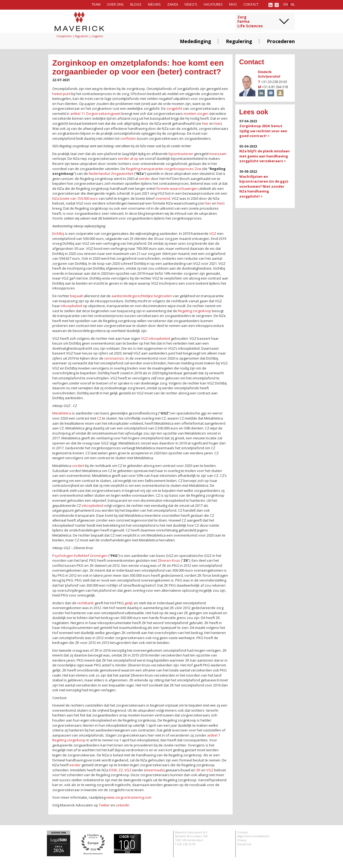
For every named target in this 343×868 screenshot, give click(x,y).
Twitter (104, 805)
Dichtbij (58, 233)
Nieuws (154, 4)
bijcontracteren (181, 154)
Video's (191, 4)
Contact (251, 4)
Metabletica (62, 413)
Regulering (239, 41)
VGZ (213, 233)
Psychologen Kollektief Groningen (80, 556)
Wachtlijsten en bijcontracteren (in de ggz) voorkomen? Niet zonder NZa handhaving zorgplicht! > (264, 186)
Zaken (173, 4)
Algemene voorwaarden (253, 836)
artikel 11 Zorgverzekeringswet (95, 114)
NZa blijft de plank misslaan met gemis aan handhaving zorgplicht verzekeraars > (264, 156)
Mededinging (195, 41)
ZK (198, 770)
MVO (233, 4)
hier (205, 123)
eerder (144, 179)
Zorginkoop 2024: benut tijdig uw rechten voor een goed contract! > (263, 131)
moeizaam (218, 154)
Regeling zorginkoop (195, 311)
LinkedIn (123, 805)
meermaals (154, 770)
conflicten (128, 138)
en (286, 4)
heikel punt (61, 94)
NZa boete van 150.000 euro (75, 198)
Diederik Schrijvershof (269, 74)
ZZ (121, 770)
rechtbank (85, 603)
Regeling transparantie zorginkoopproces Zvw (164, 169)
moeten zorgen (196, 114)
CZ (99, 418)
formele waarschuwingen (177, 188)
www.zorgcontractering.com (129, 797)
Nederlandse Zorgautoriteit (111, 173)
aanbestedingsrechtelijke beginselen (142, 296)
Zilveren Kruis (169, 560)
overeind (163, 198)
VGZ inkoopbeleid (156, 338)
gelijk (129, 603)
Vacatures (213, 4)
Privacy (242, 840)
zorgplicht (174, 108)
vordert (78, 466)
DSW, (113, 770)
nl (293, 4)
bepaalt (77, 296)
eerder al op (128, 158)
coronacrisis (114, 358)
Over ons (115, 4)
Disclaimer (244, 844)
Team (96, 4)
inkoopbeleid (72, 306)
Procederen (281, 41)
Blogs (136, 4)
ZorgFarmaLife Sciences (250, 22)
